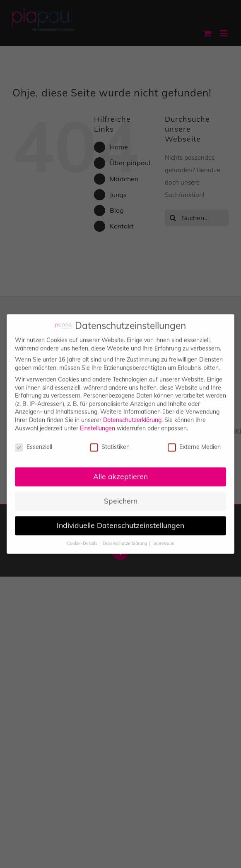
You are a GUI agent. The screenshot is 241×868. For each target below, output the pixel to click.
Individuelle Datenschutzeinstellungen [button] (121, 521)
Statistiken (110, 443)
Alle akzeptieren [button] (121, 472)
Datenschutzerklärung (132, 415)
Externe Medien (194, 443)
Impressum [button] (163, 539)
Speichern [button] (121, 496)
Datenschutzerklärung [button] (125, 539)
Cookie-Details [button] (83, 539)
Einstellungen (98, 423)
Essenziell (34, 443)
